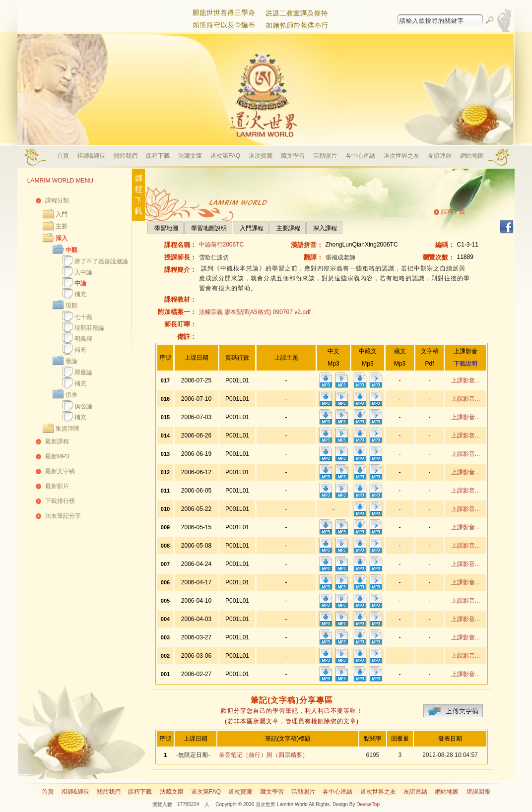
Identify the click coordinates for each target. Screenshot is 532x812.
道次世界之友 (401, 156)
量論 (71, 361)
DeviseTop (368, 804)
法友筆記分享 (63, 516)
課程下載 (158, 156)
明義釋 (83, 339)
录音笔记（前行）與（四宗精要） (264, 755)
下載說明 (465, 364)
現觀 (71, 306)
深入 (62, 238)
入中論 (83, 272)
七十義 (83, 317)
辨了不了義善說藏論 (101, 261)
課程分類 (57, 200)
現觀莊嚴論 (89, 328)
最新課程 (57, 441)
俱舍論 (83, 406)
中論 (80, 283)
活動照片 (325, 156)
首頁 (63, 156)
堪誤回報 (478, 792)
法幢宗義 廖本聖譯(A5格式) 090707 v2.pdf (255, 312)
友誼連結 (440, 156)
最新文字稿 (60, 471)
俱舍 (71, 395)
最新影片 (57, 486)
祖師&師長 (91, 156)
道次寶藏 (261, 156)
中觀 (71, 250)
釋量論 (83, 373)
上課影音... (465, 380)
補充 (80, 294)
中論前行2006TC (222, 245)
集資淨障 (67, 429)
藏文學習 (293, 156)
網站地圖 (472, 156)
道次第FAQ (225, 156)
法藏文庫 (190, 156)
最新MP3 (57, 456)
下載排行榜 (60, 501)
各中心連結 (360, 156)
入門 (62, 214)
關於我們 (126, 156)
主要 (62, 226)
